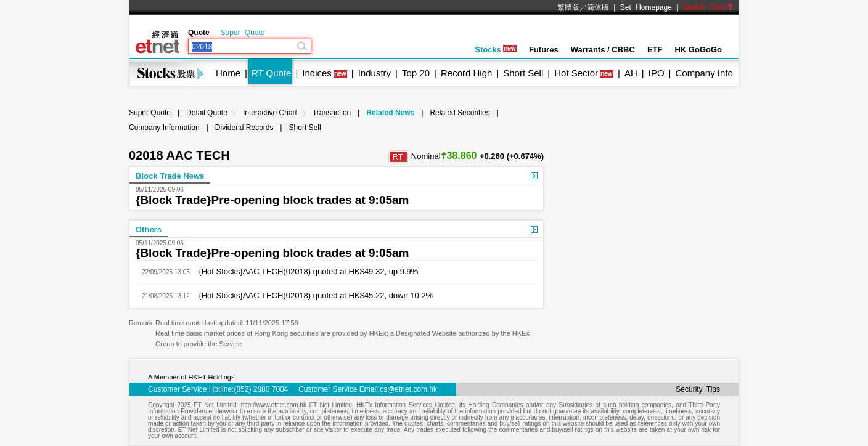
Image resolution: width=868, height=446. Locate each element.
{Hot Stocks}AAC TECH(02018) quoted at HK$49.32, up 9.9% (304, 271)
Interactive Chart (270, 113)
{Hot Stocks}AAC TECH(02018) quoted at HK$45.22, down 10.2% (311, 295)
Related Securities (460, 113)
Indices (317, 73)
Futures (544, 50)
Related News (390, 113)
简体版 (598, 7)
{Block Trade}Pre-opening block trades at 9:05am (272, 200)
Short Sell (523, 73)
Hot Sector (576, 73)
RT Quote (271, 73)
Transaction (332, 113)
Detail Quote (207, 113)
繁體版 (568, 7)
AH (631, 73)
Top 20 (416, 73)
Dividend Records (244, 128)
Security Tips (698, 389)
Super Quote (242, 33)
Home (228, 73)
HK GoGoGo (698, 50)
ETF (655, 50)
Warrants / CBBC (603, 50)
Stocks (496, 50)
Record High (466, 73)
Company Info (704, 73)
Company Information (164, 128)
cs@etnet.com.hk (408, 389)
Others (149, 229)
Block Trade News (170, 176)
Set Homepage (646, 7)
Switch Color (708, 7)
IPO (657, 73)
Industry (375, 73)
